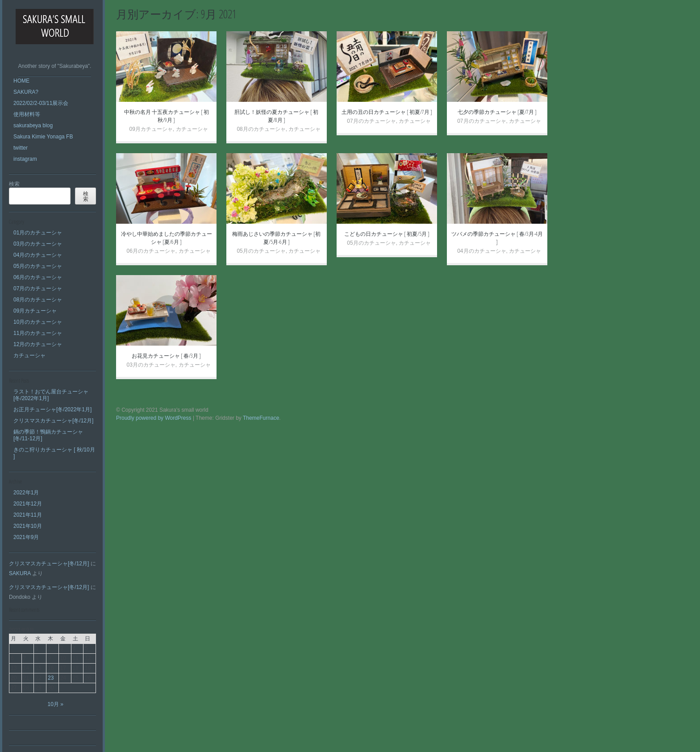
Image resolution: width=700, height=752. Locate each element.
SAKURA (20, 573)
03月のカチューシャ (38, 244)
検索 (14, 184)
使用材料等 (27, 114)
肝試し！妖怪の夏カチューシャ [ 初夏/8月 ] (276, 116)
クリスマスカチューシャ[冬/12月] (53, 421)
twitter (21, 148)
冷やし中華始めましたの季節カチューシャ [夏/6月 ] (167, 238)
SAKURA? (26, 92)
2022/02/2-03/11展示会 (41, 103)
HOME (21, 81)
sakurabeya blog (33, 125)
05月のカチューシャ (38, 266)
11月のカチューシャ (38, 333)
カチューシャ (29, 355)
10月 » (56, 704)
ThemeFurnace (261, 418)
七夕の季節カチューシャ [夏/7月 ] (497, 112)
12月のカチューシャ (38, 344)
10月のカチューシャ (38, 322)
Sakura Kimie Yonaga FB (43, 137)
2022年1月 (26, 493)
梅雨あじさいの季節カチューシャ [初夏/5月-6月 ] (276, 238)
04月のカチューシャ (38, 255)
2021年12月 (28, 504)
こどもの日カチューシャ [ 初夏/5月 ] (387, 234)
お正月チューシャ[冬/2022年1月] (52, 409)
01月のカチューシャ (38, 233)
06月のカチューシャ (38, 277)
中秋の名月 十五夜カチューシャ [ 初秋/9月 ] (167, 116)
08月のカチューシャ (38, 300)
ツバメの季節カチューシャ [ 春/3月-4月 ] (497, 238)
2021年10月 (28, 526)
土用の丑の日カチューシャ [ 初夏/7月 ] (387, 112)
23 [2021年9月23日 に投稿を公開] (51, 678)
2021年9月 (26, 537)
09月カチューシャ (35, 311)
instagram (25, 159)
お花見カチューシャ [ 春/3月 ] (166, 356)
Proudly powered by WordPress (154, 418)
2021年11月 (28, 515)
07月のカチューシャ (38, 288)
